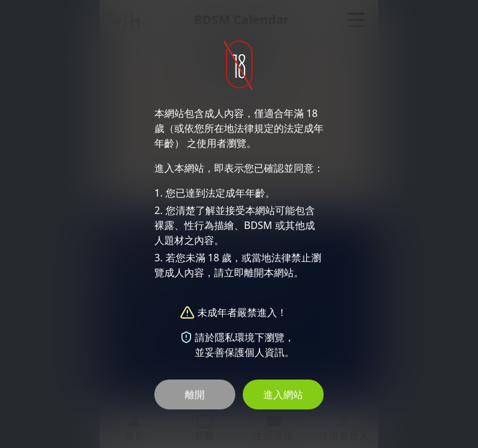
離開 (195, 394)
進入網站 (283, 394)
